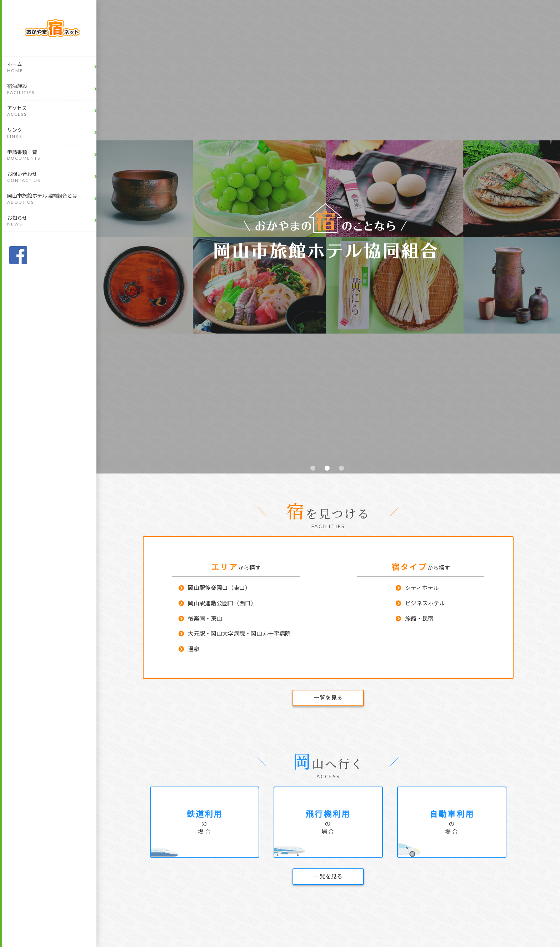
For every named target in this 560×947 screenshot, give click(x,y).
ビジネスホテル (425, 604)
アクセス (52, 111)
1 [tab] (314, 469)
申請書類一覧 (52, 155)
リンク (52, 133)
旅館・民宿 (419, 619)
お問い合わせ (52, 177)
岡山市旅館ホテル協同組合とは (52, 199)
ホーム (52, 67)
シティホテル (422, 589)
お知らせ (52, 221)
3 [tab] (342, 469)
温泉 (194, 650)
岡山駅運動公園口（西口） (222, 604)
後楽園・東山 (205, 619)
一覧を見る (328, 698)
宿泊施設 (52, 89)
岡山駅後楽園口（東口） (219, 589)
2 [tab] (328, 469)
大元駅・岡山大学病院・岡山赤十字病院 (239, 635)
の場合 (205, 824)
